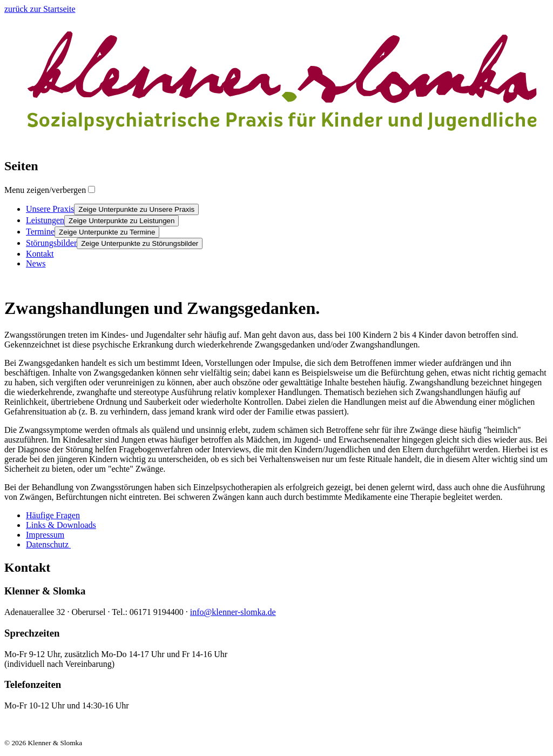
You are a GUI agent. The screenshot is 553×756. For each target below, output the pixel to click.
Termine (40, 232)
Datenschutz (48, 544)
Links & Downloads (61, 525)
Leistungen (45, 220)
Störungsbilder (51, 243)
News (36, 263)
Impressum (45, 535)
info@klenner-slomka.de (233, 612)
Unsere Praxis (50, 209)
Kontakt (40, 254)
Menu (45, 190)
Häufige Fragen (53, 515)
